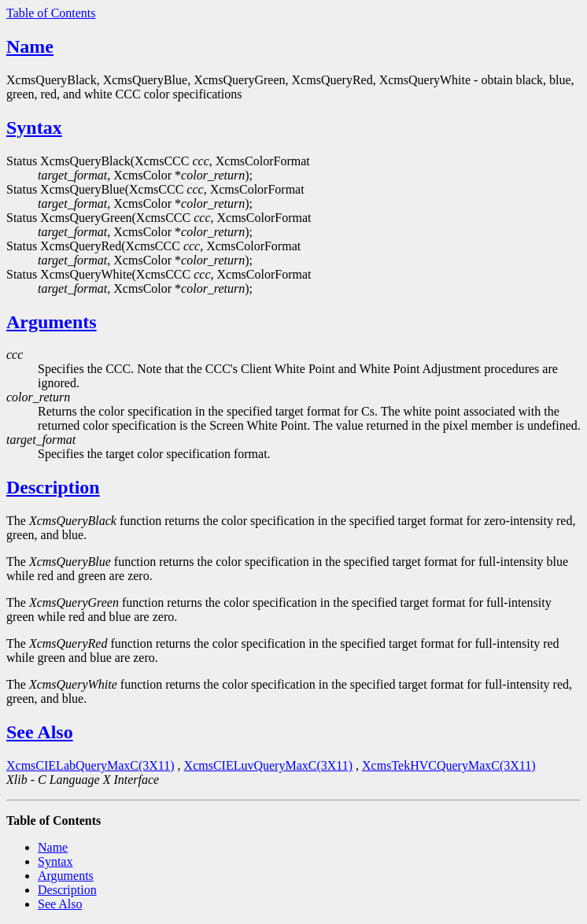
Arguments (52, 322)
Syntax (34, 128)
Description (53, 487)
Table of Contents (51, 13)
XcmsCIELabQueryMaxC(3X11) (90, 765)
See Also (40, 732)
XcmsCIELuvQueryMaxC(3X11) (268, 765)
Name (30, 46)
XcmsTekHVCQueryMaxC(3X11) (449, 765)
